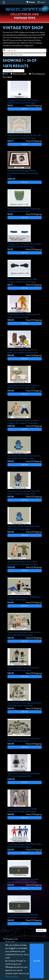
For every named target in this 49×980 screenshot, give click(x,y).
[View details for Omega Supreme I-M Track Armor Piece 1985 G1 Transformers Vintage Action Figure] (25, 129)
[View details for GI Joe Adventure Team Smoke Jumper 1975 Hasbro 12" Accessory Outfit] (25, 308)
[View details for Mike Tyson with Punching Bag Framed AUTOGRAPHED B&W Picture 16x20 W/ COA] (25, 166)
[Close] (37, 961)
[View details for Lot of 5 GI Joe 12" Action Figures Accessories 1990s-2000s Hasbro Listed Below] (25, 697)
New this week (20, 74)
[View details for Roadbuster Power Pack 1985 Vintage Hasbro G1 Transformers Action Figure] (25, 203)
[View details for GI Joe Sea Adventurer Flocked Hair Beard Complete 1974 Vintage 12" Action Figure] (25, 414)
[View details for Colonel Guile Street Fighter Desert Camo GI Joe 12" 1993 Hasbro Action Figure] (25, 626)
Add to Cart (25, 109)
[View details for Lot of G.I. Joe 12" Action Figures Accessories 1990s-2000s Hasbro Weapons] (25, 732)
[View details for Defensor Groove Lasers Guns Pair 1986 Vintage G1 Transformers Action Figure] (25, 273)
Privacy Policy (12, 977)
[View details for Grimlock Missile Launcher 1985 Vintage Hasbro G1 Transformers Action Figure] (25, 94)
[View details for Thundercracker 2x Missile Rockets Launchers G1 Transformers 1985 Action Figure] (25, 238)
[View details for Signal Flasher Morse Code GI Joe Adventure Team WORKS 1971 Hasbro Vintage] (25, 450)
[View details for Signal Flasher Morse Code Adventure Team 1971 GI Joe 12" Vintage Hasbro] (25, 520)
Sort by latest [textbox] (9, 71)
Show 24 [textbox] (40, 931)
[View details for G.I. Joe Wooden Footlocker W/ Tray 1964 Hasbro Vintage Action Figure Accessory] (25, 873)
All (6, 74)
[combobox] (25, 55)
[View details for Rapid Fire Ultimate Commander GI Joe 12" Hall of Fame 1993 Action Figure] (25, 661)
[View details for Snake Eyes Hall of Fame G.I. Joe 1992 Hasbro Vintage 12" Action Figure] (25, 591)
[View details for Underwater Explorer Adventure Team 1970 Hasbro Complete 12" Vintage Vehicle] (25, 485)
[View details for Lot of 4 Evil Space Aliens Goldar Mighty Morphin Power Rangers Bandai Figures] (25, 803)
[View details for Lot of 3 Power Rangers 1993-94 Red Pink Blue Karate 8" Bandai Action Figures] (25, 838)
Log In (41, 2)
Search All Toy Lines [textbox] (13, 55)
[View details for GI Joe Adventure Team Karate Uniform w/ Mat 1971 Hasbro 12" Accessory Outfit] (25, 379)
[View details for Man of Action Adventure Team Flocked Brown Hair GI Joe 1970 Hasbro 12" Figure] (25, 556)
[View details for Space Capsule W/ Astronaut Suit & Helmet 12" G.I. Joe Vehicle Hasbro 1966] (25, 767)
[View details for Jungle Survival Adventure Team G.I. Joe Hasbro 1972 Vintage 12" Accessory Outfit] (25, 344)
